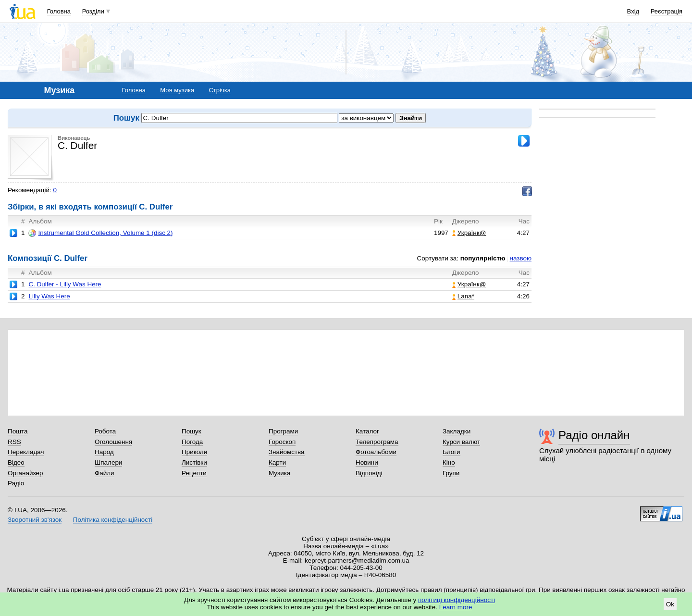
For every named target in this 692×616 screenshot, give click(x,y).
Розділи (93, 11)
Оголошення (113, 442)
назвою (521, 258)
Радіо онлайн (594, 435)
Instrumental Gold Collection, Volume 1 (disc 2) (100, 233)
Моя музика (177, 90)
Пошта (18, 431)
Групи (451, 473)
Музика (279, 473)
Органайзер (25, 473)
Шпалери (108, 462)
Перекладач (26, 452)
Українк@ (469, 233)
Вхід (633, 11)
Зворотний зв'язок (35, 520)
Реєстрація (667, 11)
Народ (104, 452)
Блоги (451, 452)
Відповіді (369, 473)
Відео (16, 462)
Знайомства (287, 452)
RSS (14, 442)
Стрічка (219, 90)
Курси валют (461, 442)
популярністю (483, 258)
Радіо (16, 483)
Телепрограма (377, 442)
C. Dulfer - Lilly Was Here (65, 284)
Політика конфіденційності (113, 520)
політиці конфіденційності (457, 600)
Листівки (194, 462)
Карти (277, 462)
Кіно (449, 462)
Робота (105, 431)
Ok (670, 604)
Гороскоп (282, 442)
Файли (105, 473)
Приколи (194, 452)
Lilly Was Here (49, 296)
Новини (367, 462)
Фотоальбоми (376, 452)
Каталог (367, 431)
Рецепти (194, 473)
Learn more (456, 607)
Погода (192, 442)
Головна (59, 11)
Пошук (192, 431)
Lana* (463, 296)
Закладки (457, 431)
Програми (283, 431)
